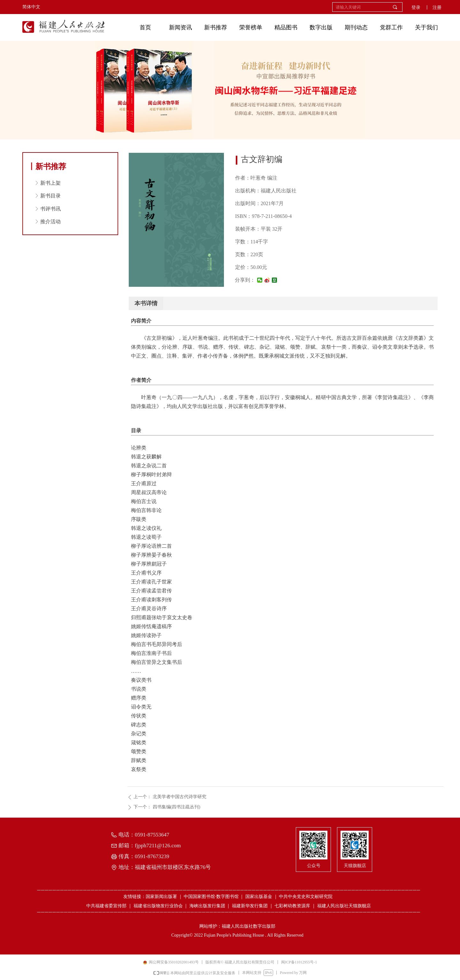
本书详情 (146, 303)
